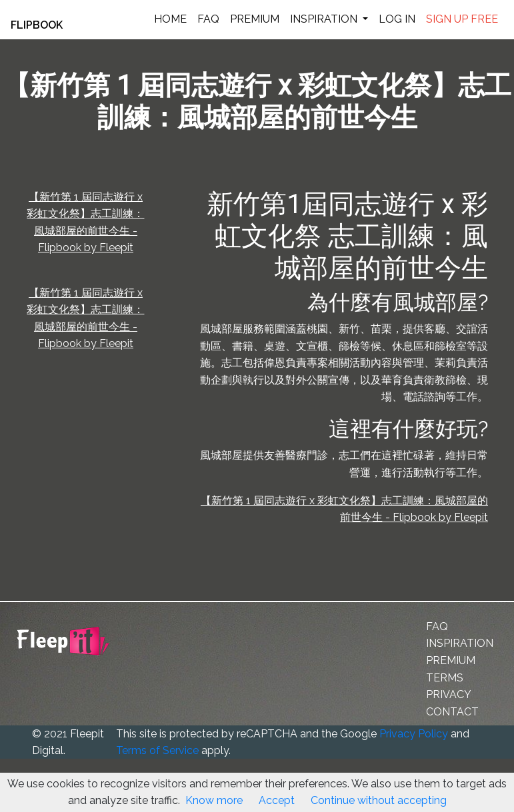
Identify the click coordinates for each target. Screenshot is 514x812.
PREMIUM (255, 19)
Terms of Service (157, 750)
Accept (277, 800)
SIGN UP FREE (462, 19)
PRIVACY (449, 694)
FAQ (208, 19)
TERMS (445, 678)
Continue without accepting (379, 800)
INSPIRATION (325, 19)
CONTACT (452, 712)
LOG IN (397, 19)
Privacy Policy (414, 734)
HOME (170, 19)
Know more (214, 800)
